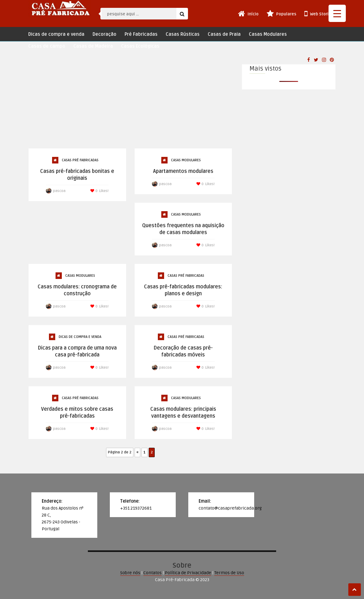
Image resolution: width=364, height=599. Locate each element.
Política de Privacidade (188, 573)
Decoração (104, 34)
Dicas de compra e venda (56, 34)
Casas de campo (47, 46)
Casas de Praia (224, 34)
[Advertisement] (130, 101)
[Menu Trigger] (337, 13)
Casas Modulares (268, 34)
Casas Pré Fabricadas (80, 160)
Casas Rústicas (183, 34)
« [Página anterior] (137, 452)
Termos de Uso (229, 573)
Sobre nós (130, 573)
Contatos (153, 573)
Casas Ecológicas (140, 46)
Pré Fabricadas (141, 34)
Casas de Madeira (93, 46)
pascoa (59, 191)
